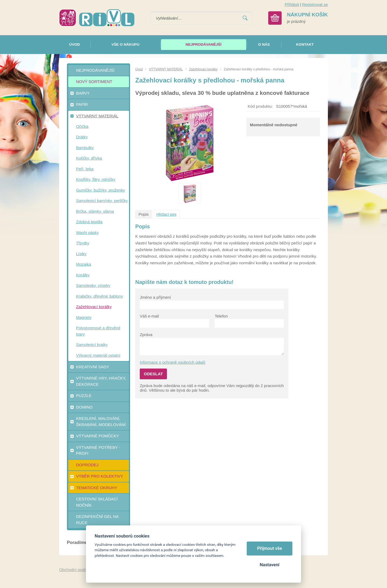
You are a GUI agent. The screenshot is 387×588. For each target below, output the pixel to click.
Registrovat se (315, 4)
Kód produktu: (260, 106)
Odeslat (153, 374)
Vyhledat (245, 18)
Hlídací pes (166, 214)
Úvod (139, 69)
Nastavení (269, 565)
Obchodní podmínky (77, 570)
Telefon (221, 316)
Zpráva (146, 335)
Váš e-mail (149, 316)
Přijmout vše (270, 548)
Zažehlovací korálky (203, 69)
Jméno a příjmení (155, 297)
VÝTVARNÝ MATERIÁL (166, 69)
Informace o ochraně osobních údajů (173, 362)
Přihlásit (292, 4)
